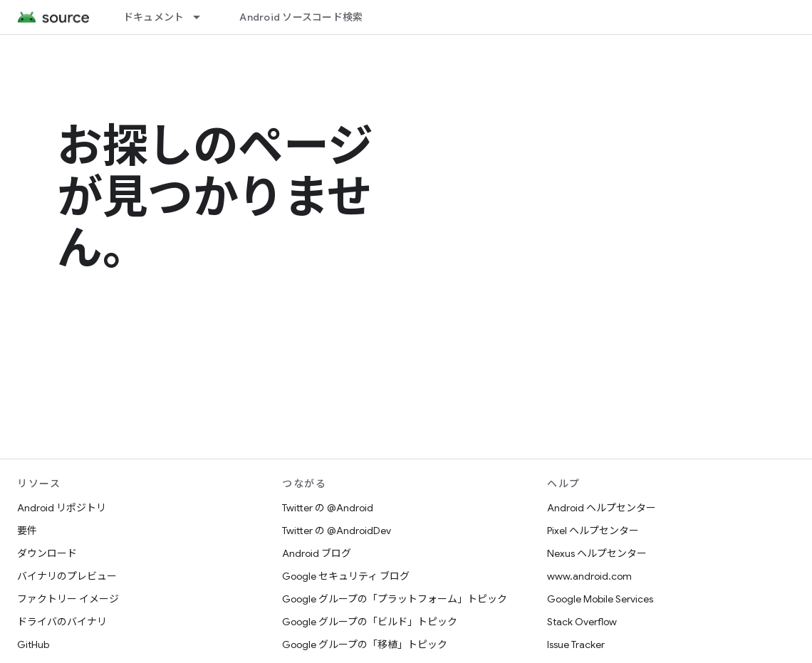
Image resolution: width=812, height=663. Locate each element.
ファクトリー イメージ (68, 599)
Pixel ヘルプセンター (593, 531)
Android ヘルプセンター (602, 508)
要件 (27, 531)
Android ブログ (317, 553)
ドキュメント (154, 17)
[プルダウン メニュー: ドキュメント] (203, 17)
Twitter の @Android (328, 508)
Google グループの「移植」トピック (365, 644)
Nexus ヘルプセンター (597, 553)
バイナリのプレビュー (67, 576)
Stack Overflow (582, 622)
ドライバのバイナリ (62, 622)
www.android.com (589, 576)
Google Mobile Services (600, 599)
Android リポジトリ (62, 508)
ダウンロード (47, 553)
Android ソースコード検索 (301, 17)
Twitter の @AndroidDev (337, 531)
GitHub (33, 644)
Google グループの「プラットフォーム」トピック (395, 599)
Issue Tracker (576, 644)
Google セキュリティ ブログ (346, 576)
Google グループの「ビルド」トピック (370, 622)
